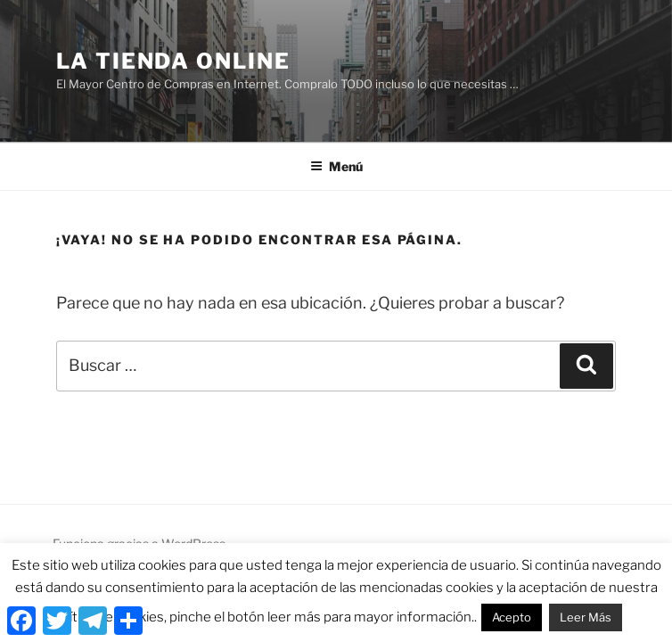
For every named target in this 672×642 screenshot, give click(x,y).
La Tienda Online (173, 61)
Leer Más (586, 617)
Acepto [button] (512, 617)
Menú (336, 166)
